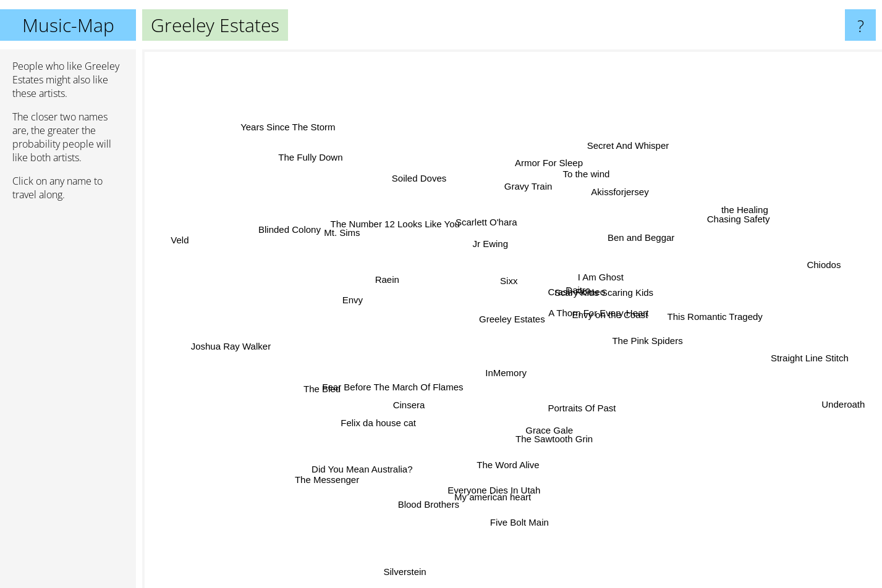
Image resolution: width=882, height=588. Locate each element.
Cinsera (405, 407)
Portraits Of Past (583, 407)
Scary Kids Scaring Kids (618, 263)
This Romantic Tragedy (692, 317)
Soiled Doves (425, 171)
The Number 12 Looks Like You (402, 217)
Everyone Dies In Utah (496, 483)
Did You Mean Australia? (378, 464)
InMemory (511, 397)
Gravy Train (543, 174)
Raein (384, 283)
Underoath (851, 405)
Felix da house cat (371, 433)
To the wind (580, 186)
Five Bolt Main (518, 500)
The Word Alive (515, 452)
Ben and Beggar (626, 246)
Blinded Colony (306, 235)
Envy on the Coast (633, 323)
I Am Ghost (592, 278)
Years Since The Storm (304, 137)
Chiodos (842, 256)
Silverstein (374, 578)
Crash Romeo (583, 293)
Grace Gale (549, 417)
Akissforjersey (611, 198)
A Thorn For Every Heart (626, 313)
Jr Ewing (496, 244)
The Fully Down (327, 165)
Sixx (499, 280)
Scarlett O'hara (488, 233)
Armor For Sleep (526, 149)
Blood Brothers (431, 498)
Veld (196, 239)
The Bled (325, 388)
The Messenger (339, 477)
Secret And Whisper (612, 152)
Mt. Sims (347, 231)
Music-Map (68, 25)
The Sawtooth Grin (564, 435)
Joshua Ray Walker (240, 343)
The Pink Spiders (637, 341)
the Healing (719, 221)
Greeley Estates (512, 319)
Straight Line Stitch (778, 356)
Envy (335, 300)
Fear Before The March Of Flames (392, 386)
